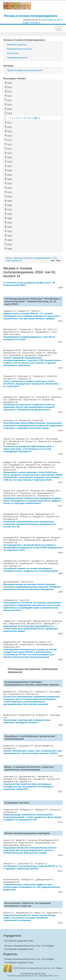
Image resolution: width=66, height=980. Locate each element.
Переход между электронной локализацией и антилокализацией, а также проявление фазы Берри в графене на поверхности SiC (32, 817)
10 (29, 118)
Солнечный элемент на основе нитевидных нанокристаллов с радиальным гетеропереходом (31, 570)
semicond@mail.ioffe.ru (52, 20)
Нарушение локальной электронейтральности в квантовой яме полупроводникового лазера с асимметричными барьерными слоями (30, 850)
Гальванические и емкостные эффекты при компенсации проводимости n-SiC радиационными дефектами (32, 887)
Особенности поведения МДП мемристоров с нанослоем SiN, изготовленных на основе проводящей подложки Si (28, 449)
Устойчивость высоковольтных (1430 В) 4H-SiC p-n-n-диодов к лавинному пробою (33, 867)
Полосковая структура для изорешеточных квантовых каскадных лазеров (27, 721)
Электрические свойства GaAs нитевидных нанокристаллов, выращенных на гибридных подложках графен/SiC (28, 787)
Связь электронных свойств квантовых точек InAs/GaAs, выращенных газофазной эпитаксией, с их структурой (32, 384)
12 (36, 118)
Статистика (13, 53)
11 (33, 118)
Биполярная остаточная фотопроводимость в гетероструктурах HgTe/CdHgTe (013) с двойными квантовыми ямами (30, 629)
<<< (53, 261)
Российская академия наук (19, 941)
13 (39, 118)
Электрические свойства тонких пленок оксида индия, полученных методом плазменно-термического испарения (29, 918)
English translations (31, 23)
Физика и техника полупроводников (31, 16)
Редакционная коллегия (19, 49)
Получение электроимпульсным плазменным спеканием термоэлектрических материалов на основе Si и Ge (29, 524)
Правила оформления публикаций (25, 70)
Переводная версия (17, 58)
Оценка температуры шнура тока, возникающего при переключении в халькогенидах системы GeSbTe (32, 752)
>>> (58, 261)
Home (9, 258)
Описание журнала (17, 45)
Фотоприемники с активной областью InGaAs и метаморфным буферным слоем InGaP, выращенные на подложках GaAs (33, 547)
